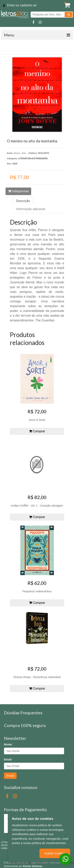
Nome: (8, 744)
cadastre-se (28, 5)
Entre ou (13, 5)
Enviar (10, 776)
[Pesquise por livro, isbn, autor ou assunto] (48, 15)
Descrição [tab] (23, 201)
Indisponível (18, 191)
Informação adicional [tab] (31, 209)
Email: (8, 759)
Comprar (37, 431)
